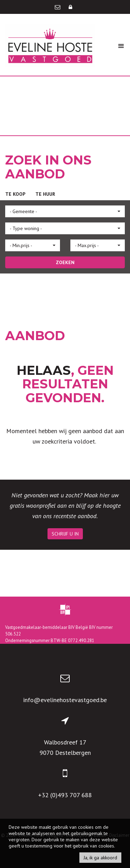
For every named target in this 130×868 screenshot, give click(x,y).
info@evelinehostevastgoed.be (65, 700)
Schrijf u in (65, 534)
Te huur (45, 194)
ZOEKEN (65, 262)
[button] (65, 211)
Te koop (15, 194)
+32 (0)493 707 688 (65, 795)
